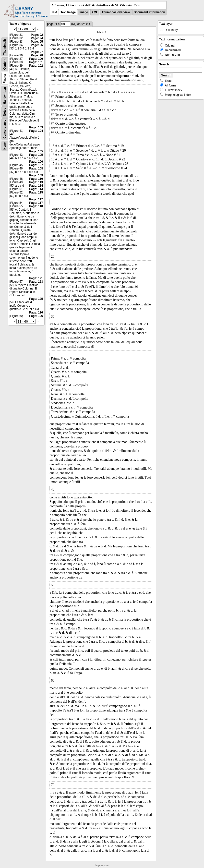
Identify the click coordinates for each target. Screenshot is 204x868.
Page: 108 (36, 169)
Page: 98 (37, 55)
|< (56, 24)
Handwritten (5, 96)
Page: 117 (36, 199)
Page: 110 (36, 179)
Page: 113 (36, 182)
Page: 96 (37, 45)
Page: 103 (36, 127)
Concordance (5, 129)
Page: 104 (36, 131)
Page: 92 (37, 35)
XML (95, 12)
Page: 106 (36, 162)
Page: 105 (36, 151)
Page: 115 (36, 193)
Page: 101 (36, 62)
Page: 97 (37, 52)
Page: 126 (36, 313)
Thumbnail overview (116, 12)
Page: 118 (36, 206)
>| (90, 24)
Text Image (68, 12)
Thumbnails (5, 47)
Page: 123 (36, 282)
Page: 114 (36, 186)
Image (84, 12)
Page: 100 (36, 59)
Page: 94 (37, 38)
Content (5, 64)
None (5, 146)
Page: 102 (36, 66)
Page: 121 (36, 278)
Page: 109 (36, 175)
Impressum (102, 865)
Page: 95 (37, 42)
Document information (149, 12)
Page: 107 (36, 165)
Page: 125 (36, 299)
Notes (5, 112)
